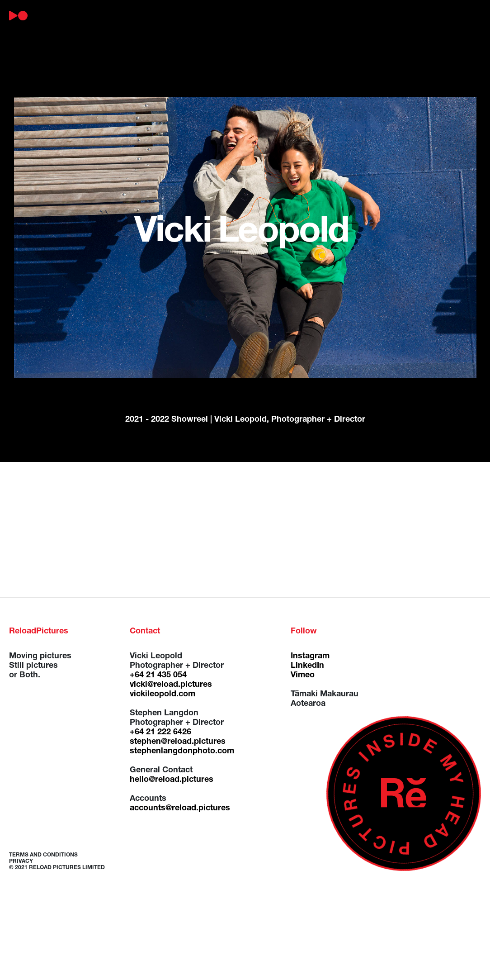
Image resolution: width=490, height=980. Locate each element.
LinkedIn (307, 666)
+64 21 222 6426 (160, 733)
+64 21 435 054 (158, 676)
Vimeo (303, 676)
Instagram (310, 657)
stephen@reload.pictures (178, 742)
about (87, 16)
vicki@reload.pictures (171, 685)
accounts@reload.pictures (180, 809)
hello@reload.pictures (172, 780)
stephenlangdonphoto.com (182, 752)
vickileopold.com (163, 695)
